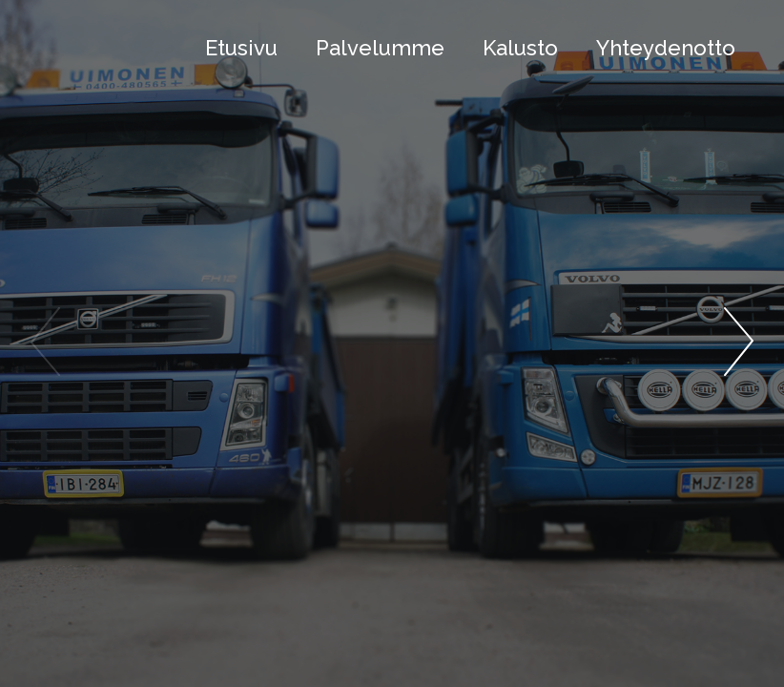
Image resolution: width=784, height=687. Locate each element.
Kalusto (520, 48)
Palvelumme (380, 48)
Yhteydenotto (666, 48)
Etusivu (241, 48)
